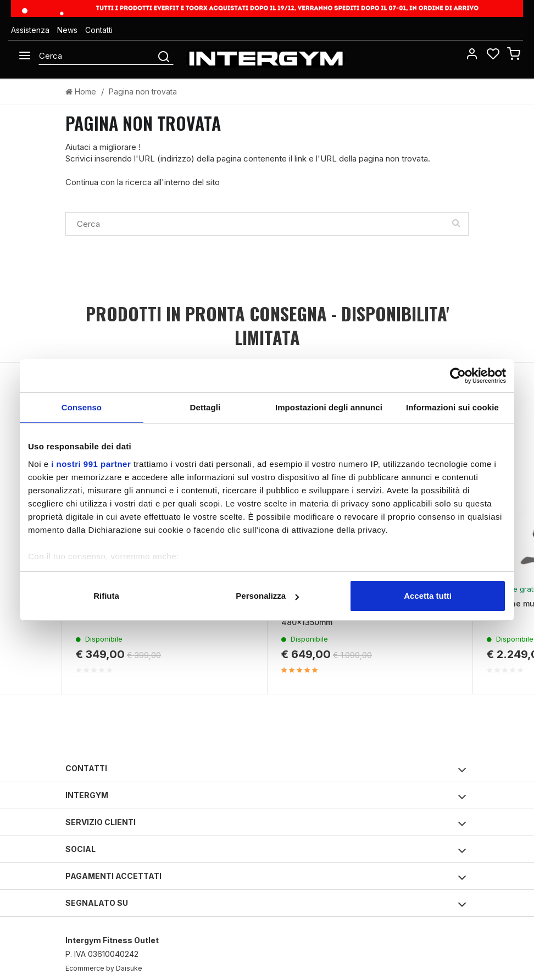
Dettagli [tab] (205, 407)
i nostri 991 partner (91, 464)
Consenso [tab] (82, 407)
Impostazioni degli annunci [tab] (329, 407)
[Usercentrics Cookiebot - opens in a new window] (458, 376)
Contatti (99, 30)
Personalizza (267, 596)
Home (81, 91)
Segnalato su (266, 904)
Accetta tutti (428, 596)
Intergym (266, 797)
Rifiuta (106, 596)
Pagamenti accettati (266, 878)
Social (266, 851)
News (67, 30)
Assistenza (30, 30)
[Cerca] (97, 55)
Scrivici (79, 158)
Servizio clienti (266, 824)
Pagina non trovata (143, 91)
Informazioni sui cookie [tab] (452, 407)
